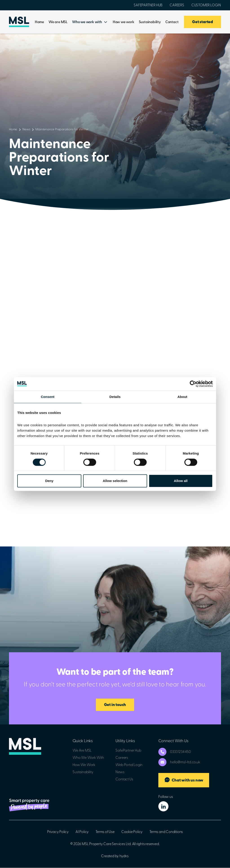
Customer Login (206, 5)
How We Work (84, 765)
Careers (177, 5)
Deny (49, 481)
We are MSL (58, 22)
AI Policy (82, 832)
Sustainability (150, 22)
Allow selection (115, 481)
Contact (172, 22)
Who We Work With (88, 758)
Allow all (181, 481)
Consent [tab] (48, 397)
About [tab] (182, 397)
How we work (124, 22)
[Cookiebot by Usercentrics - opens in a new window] (193, 384)
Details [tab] (115, 397)
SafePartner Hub (148, 5)
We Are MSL (82, 750)
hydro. (124, 856)
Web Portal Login (129, 765)
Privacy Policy (58, 832)
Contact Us (124, 779)
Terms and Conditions (166, 832)
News (26, 129)
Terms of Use (105, 832)
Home (39, 22)
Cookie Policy (132, 832)
